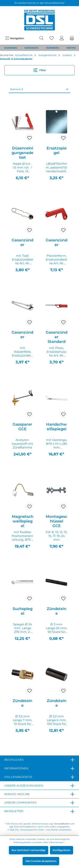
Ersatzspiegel (57, 150)
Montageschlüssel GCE (56, 521)
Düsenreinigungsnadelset (22, 153)
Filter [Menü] (40, 69)
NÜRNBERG (53, 48)
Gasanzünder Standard (57, 337)
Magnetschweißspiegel (23, 521)
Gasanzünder (22, 242)
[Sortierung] (39, 89)
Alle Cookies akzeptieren (41, 861)
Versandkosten (62, 824)
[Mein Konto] (62, 38)
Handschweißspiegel (56, 427)
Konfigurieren (62, 850)
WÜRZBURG (31, 48)
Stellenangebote (18, 777)
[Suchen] (42, 38)
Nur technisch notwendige (29, 850)
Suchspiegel (23, 611)
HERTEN (71, 48)
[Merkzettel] (52, 38)
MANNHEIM (11, 48)
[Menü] (14, 38)
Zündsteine (57, 611)
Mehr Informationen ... (54, 842)
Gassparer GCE (22, 427)
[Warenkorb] (72, 38)
